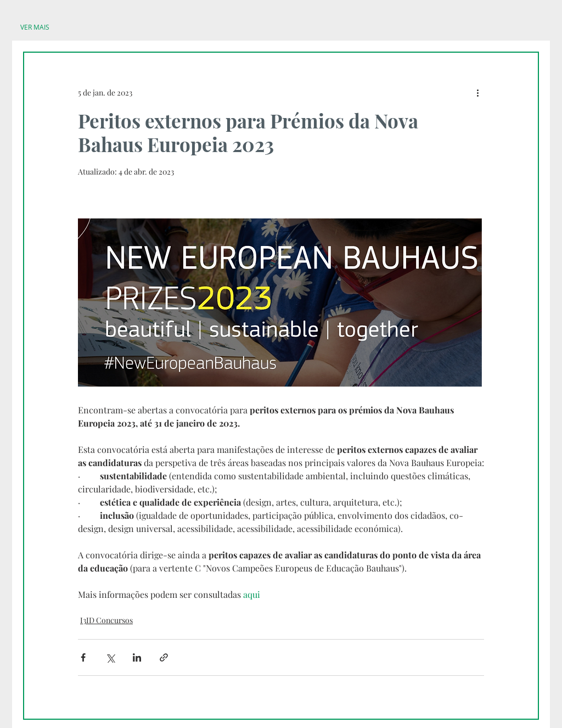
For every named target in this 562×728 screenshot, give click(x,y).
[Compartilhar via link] (164, 657)
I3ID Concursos (106, 620)
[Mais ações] (477, 92)
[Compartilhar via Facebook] (83, 657)
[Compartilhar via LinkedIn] (137, 657)
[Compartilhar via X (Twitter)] (110, 657)
